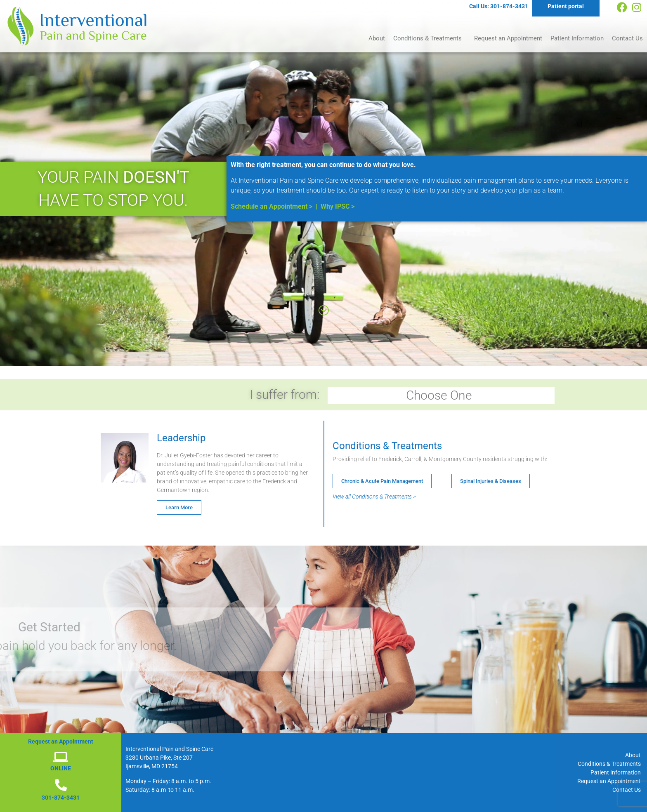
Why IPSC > (338, 206)
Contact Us (627, 38)
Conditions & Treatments (430, 38)
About (377, 38)
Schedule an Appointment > (272, 206)
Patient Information (577, 38)
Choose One (441, 395)
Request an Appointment (508, 38)
